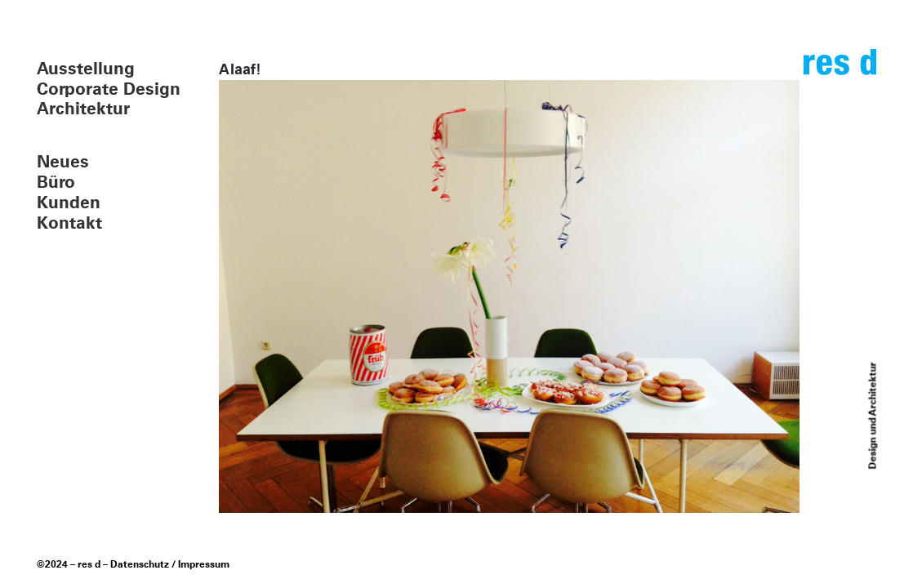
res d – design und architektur (840, 69)
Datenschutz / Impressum (170, 565)
